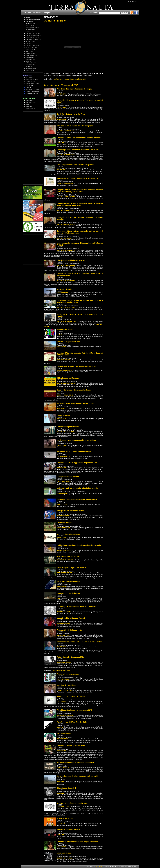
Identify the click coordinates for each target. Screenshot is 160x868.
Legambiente (31, 103)
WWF (27, 105)
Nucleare (30, 51)
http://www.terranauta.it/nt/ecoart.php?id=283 (70, 79)
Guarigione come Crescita (33, 85)
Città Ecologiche (33, 34)
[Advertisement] (33, 148)
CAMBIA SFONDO (132, 2)
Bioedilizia (30, 26)
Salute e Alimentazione (31, 62)
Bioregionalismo (32, 28)
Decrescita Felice (33, 42)
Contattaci (94, 13)
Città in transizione (34, 36)
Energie (29, 44)
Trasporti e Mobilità (30, 66)
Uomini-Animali (31, 69)
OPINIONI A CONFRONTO (30, 108)
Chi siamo (27, 13)
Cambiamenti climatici (31, 31)
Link (50, 13)
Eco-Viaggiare (31, 82)
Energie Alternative (34, 46)
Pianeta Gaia (31, 53)
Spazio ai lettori (32, 89)
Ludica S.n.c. (100, 866)
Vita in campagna (32, 92)
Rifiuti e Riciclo (32, 55)
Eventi (44, 13)
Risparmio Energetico (30, 58)
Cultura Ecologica (33, 40)
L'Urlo (28, 87)
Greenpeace (31, 101)
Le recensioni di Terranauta (32, 49)
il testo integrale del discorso (61, 670)
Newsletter (37, 13)
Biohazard (30, 78)
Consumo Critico (33, 38)
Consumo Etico (32, 80)
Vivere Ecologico (33, 94)
